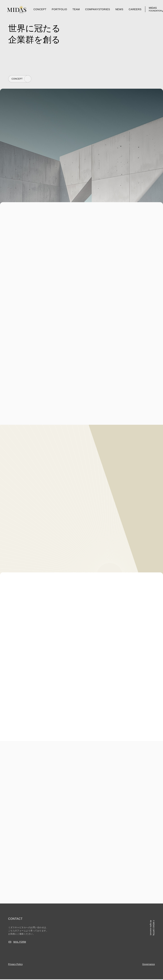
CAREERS (135, 9)
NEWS (119, 9)
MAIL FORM (20, 943)
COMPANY (92, 9)
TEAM (76, 9)
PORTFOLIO (59, 9)
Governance (149, 965)
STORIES (104, 9)
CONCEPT (40, 9)
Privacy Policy (15, 965)
